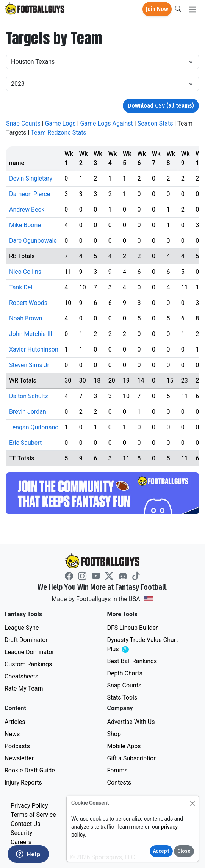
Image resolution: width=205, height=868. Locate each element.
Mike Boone (25, 225)
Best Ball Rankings (132, 661)
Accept (161, 851)
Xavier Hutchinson (34, 349)
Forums (117, 770)
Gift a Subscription (132, 758)
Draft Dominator (26, 640)
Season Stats (155, 123)
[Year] (102, 84)
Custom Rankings (28, 664)
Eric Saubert (25, 443)
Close (184, 851)
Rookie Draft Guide (30, 770)
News (12, 734)
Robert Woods (28, 303)
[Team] (102, 62)
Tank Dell (21, 287)
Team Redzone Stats (58, 133)
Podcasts (17, 746)
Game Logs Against (106, 123)
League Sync (22, 628)
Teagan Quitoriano (34, 427)
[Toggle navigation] (192, 9)
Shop (114, 734)
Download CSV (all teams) (161, 106)
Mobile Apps (124, 746)
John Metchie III (31, 334)
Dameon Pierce (30, 194)
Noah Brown (26, 318)
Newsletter (19, 758)
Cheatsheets (21, 676)
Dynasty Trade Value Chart (143, 645)
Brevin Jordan (28, 412)
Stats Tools (122, 698)
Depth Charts (125, 673)
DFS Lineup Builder (133, 628)
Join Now (157, 9)
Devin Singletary (31, 178)
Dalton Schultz (29, 396)
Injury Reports (23, 782)
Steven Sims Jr (29, 365)
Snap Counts (23, 123)
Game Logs (60, 123)
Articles (15, 722)
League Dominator (29, 652)
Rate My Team (24, 688)
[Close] (192, 803)
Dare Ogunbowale (33, 241)
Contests (119, 782)
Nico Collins (25, 272)
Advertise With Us (131, 722)
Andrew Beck (27, 210)
